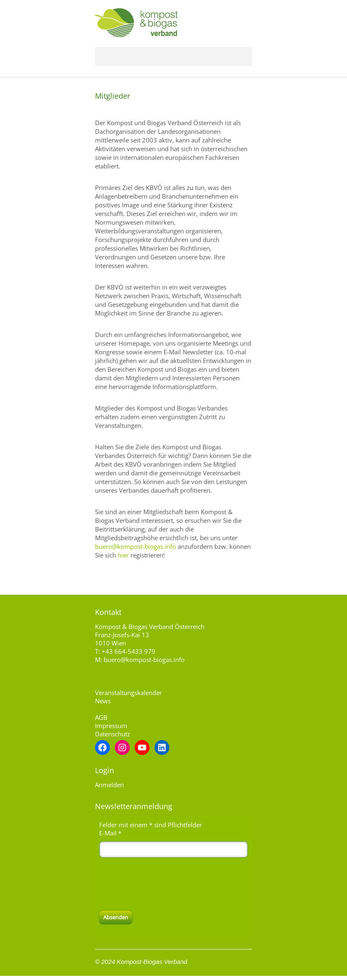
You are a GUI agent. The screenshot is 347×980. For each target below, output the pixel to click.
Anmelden (109, 785)
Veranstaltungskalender (128, 693)
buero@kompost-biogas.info (135, 546)
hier (123, 555)
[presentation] (162, 884)
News (103, 701)
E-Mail (110, 833)
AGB (101, 717)
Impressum (111, 726)
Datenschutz (113, 734)
